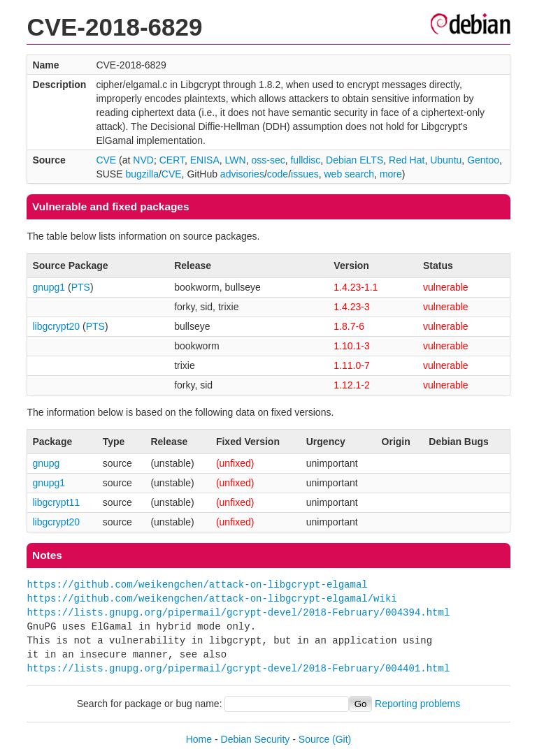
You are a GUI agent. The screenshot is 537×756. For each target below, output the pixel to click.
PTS (81, 287)
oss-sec (268, 160)
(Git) (342, 739)
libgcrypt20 (56, 326)
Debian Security (256, 739)
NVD (143, 160)
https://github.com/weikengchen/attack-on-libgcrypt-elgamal (197, 584)
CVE (106, 160)
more (391, 174)
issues (305, 174)
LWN (236, 160)
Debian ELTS (355, 160)
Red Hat (407, 160)
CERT (172, 160)
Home (199, 739)
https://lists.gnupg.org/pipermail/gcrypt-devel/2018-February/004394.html (238, 612)
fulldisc (305, 160)
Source (314, 739)
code (278, 174)
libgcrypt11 (56, 502)
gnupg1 (49, 287)
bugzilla (142, 174)
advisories (242, 174)
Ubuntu (446, 160)
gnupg (46, 463)
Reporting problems (417, 704)
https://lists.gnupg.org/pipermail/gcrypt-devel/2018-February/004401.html (238, 668)
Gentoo (483, 160)
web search (350, 174)
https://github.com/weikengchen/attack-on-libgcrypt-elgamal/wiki (212, 598)
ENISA (205, 160)
